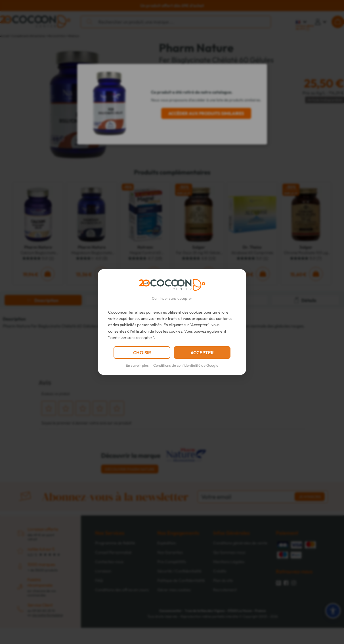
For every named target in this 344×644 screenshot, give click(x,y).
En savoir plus (137, 365)
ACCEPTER (202, 353)
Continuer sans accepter (172, 298)
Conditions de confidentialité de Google (186, 365)
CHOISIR (142, 353)
